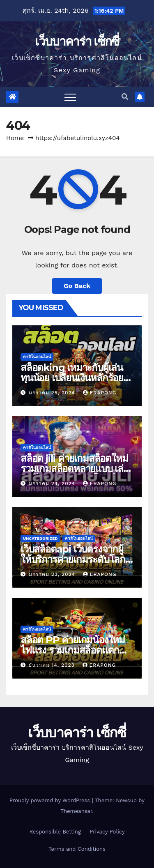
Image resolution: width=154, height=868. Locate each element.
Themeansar (76, 811)
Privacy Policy (107, 832)
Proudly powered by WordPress (51, 800)
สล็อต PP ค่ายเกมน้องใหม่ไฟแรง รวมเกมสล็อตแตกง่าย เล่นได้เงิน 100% (73, 650)
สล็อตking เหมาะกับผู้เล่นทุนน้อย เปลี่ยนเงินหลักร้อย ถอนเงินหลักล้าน (72, 378)
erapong (100, 393)
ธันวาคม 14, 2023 (53, 665)
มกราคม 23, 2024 (53, 574)
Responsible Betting (55, 832)
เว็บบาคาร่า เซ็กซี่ (77, 41)
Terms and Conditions (77, 849)
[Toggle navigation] (70, 97)
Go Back (77, 286)
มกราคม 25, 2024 (53, 393)
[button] (125, 97)
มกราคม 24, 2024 (53, 484)
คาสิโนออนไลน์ (37, 357)
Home (15, 138)
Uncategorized (40, 538)
